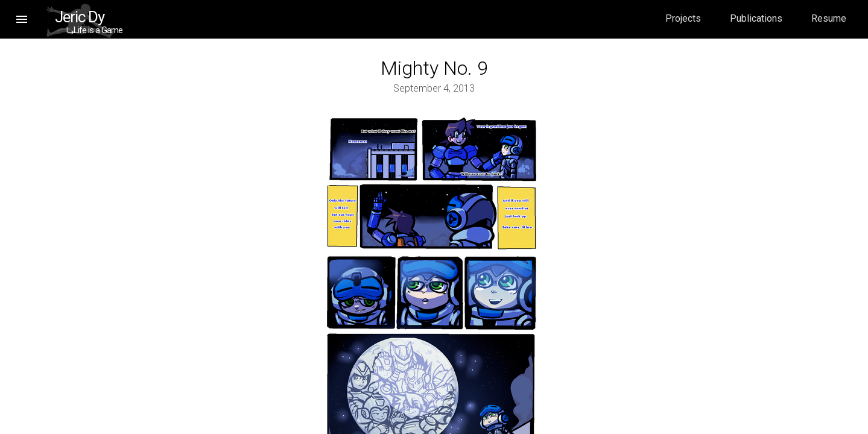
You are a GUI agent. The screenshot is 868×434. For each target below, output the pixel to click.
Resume (829, 18)
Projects (683, 18)
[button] (22, 19)
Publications (756, 18)
